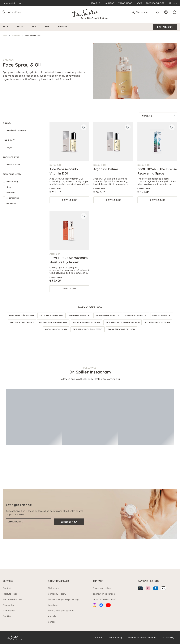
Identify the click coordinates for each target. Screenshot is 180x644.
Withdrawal (9, 611)
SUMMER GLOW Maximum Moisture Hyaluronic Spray (69, 260)
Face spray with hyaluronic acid (123, 322)
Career (52, 622)
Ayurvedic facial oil (79, 315)
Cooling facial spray (56, 329)
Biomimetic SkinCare (16, 130)
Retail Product (13, 164)
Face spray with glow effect (88, 329)
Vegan (10, 147)
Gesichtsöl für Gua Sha (22, 315)
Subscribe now (69, 522)
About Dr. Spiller (58, 581)
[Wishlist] (158, 12)
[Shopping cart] (174, 12)
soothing (10, 192)
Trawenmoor (125, 3)
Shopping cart (69, 200)
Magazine (109, 3)
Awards (52, 616)
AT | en (173, 3)
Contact (7, 588)
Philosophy (54, 588)
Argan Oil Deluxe (106, 169)
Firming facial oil (162, 315)
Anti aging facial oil (136, 315)
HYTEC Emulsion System (61, 611)
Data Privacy (115, 638)
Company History (57, 594)
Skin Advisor (165, 27)
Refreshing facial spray (158, 322)
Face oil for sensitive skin (53, 322)
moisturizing (12, 181)
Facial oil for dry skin (51, 315)
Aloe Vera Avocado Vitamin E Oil (64, 171)
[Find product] (143, 12)
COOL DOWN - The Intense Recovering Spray (157, 171)
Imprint (99, 638)
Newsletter (9, 605)
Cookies (7, 616)
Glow (9, 187)
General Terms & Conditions (142, 638)
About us (96, 3)
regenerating (13, 198)
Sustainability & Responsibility (63, 599)
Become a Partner (155, 3)
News (139, 3)
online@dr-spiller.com (104, 594)
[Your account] (167, 12)
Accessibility (168, 638)
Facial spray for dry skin (121, 329)
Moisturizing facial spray (86, 322)
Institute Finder (14, 12)
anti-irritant (12, 203)
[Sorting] (158, 116)
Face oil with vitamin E (22, 322)
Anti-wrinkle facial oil (108, 315)
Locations (53, 605)
